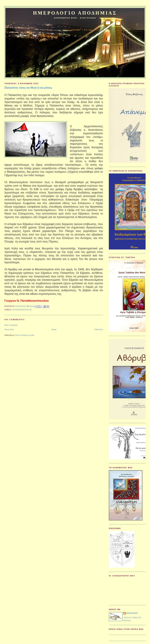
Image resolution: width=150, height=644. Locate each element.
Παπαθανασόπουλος (22, 310)
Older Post (99, 329)
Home (54, 329)
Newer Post (9, 329)
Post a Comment (11, 325)
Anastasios (132, 613)
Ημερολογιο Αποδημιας (75, 13)
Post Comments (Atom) (25, 335)
